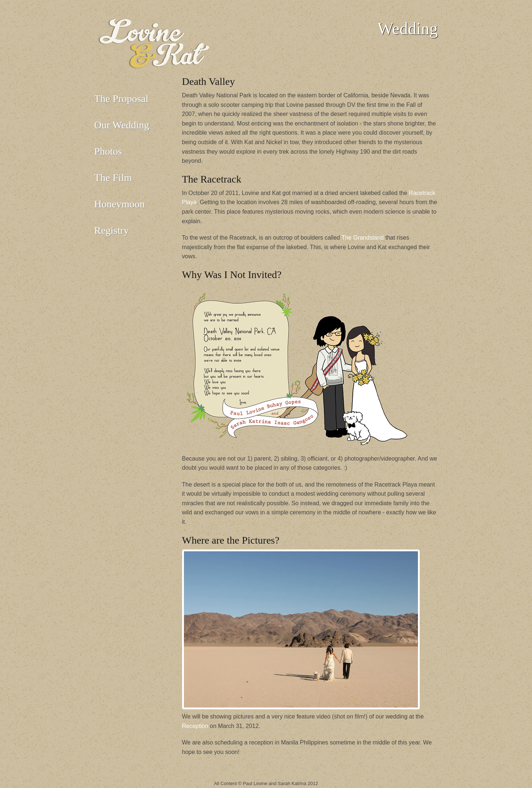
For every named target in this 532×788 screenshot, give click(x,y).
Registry (112, 230)
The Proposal (122, 99)
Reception (195, 726)
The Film (113, 178)
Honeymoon (120, 204)
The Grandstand (363, 238)
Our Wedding (122, 125)
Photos (108, 151)
